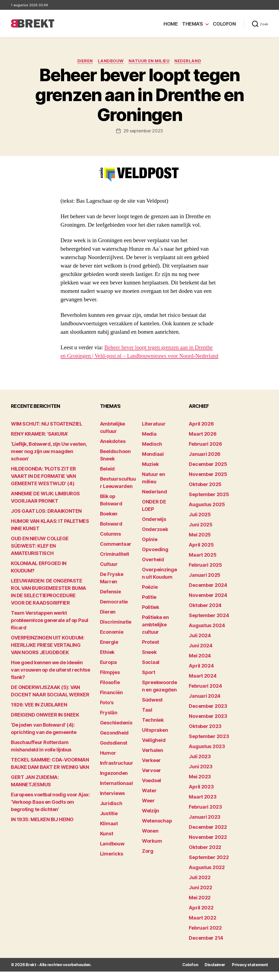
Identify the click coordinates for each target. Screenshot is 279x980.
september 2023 (209, 745)
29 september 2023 (143, 131)
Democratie (114, 610)
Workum (152, 850)
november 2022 (208, 846)
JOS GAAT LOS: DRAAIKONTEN (46, 520)
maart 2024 (203, 685)
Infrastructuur (117, 772)
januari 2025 (205, 584)
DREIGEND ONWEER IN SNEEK (45, 723)
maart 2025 (203, 564)
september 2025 (209, 503)
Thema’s (192, 24)
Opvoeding (155, 558)
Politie (149, 606)
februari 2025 (205, 574)
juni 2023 (201, 775)
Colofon (224, 24)
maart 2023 (203, 805)
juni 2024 (201, 654)
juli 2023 (200, 765)
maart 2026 (203, 443)
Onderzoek (155, 538)
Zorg (148, 860)
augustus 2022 (207, 876)
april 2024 (201, 674)
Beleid (107, 477)
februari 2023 (205, 816)
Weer (148, 809)
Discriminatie (116, 631)
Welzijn (151, 819)
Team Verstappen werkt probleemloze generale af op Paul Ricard (50, 629)
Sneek (149, 661)
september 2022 (209, 866)
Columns (110, 543)
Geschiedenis (116, 731)
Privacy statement (251, 973)
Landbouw (111, 61)
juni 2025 (201, 533)
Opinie (150, 548)
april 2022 (201, 916)
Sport (149, 681)
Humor (108, 762)
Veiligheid (154, 749)
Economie (112, 641)
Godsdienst (114, 752)
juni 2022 (201, 896)
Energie (109, 651)
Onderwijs (154, 528)
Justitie (109, 822)
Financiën (111, 701)
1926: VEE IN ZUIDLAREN (39, 713)
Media (149, 443)
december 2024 (208, 594)
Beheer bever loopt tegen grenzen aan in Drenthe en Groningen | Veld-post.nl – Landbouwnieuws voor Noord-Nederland (138, 356)
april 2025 (201, 553)
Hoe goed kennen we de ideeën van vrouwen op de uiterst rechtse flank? (50, 679)
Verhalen (153, 759)
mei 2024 (200, 664)
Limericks (112, 862)
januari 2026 (205, 463)
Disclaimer (216, 973)
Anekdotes (113, 450)
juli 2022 (200, 886)
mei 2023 (200, 785)
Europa (108, 671)
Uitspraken (155, 739)
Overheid (153, 568)
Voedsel (151, 789)
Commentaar (116, 553)
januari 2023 (205, 826)
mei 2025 (200, 543)
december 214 (206, 947)
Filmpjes (110, 681)
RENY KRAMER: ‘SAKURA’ (40, 443)
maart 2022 (202, 926)
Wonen (150, 840)
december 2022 (208, 836)
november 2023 (208, 725)
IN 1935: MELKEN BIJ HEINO (42, 828)
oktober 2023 (205, 735)
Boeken (109, 522)
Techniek (153, 729)
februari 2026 (205, 453)
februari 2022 (205, 937)
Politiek (151, 616)
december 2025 (208, 473)
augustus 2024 (207, 634)
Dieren (84, 61)
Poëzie (150, 596)
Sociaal (151, 671)
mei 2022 (200, 906)
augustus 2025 (207, 513)
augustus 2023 (207, 755)
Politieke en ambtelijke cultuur (155, 633)
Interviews (112, 802)
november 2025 (208, 483)
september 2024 (209, 624)
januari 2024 (205, 705)
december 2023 (208, 715)
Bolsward (111, 533)
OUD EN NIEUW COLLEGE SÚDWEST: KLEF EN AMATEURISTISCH (40, 555)
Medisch (152, 453)
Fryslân (109, 721)
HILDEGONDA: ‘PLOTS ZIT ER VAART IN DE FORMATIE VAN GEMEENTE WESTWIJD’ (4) (43, 485)
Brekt (31, 973)
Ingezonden (114, 782)
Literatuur (154, 433)
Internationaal (116, 792)
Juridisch (111, 812)
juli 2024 (200, 644)
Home (171, 24)
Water (149, 799)
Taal (147, 719)
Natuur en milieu (150, 61)
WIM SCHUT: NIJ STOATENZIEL (46, 433)
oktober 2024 (205, 614)
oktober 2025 (205, 493)
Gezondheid (114, 741)
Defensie (110, 600)
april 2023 (201, 795)
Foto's (107, 711)
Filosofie (110, 691)
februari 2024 (205, 695)
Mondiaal (153, 463)
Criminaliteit (115, 563)
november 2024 (208, 604)
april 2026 (201, 433)
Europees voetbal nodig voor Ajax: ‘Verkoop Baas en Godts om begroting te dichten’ (50, 811)
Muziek (150, 473)
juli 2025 (200, 523)
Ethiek (107, 661)
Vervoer (151, 779)
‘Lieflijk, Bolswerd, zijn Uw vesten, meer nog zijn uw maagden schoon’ (49, 460)
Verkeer (151, 769)
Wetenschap (157, 829)
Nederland (189, 61)
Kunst (107, 842)
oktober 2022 (205, 856)
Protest (151, 651)
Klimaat (109, 832)
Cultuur (109, 573)
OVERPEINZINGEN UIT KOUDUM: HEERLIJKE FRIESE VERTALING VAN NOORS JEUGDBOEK (48, 654)
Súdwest (152, 709)
